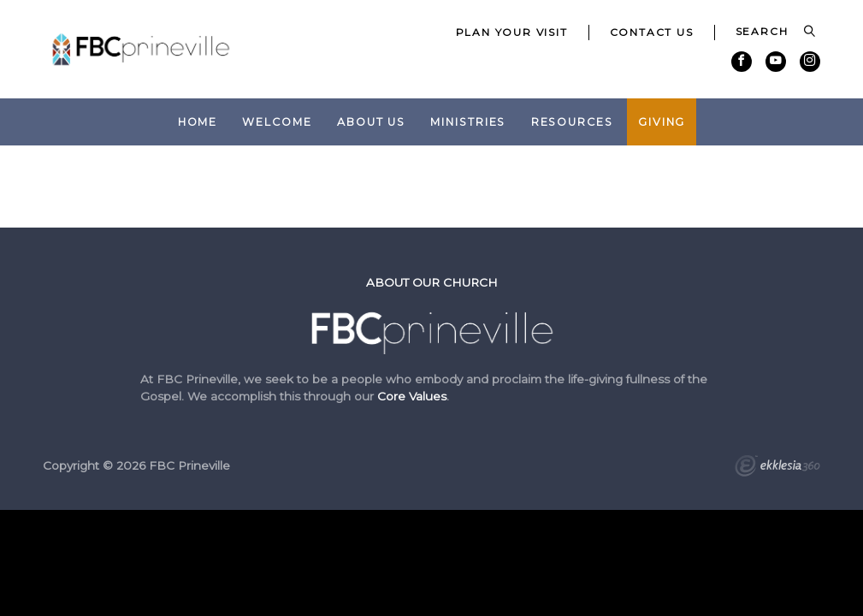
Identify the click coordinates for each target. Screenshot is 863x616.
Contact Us (652, 32)
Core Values (412, 396)
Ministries (468, 122)
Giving (662, 122)
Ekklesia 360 (777, 468)
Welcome (277, 122)
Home (198, 122)
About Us (371, 122)
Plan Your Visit (512, 32)
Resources (572, 122)
